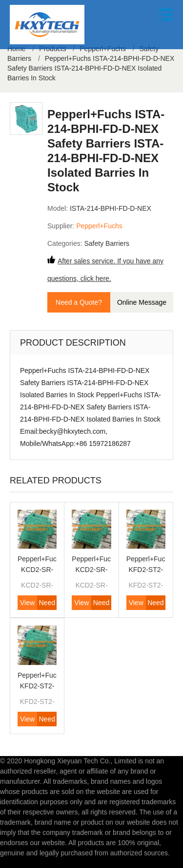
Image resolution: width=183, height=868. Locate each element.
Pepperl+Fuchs (99, 226)
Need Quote (47, 604)
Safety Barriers (107, 243)
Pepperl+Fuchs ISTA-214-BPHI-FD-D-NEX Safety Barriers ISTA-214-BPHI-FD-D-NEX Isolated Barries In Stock (91, 68)
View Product (27, 604)
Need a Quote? (79, 302)
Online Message (142, 302)
